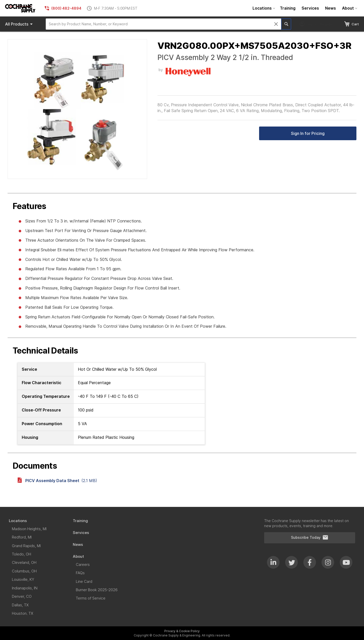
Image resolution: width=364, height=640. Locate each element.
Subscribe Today (310, 538)
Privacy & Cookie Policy (182, 631)
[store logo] (20, 8)
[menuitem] (263, 8)
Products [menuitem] (20, 24)
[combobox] (163, 24)
